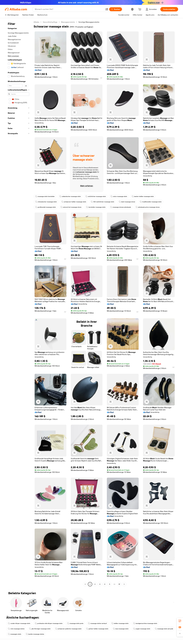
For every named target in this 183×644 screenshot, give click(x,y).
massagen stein (15, 634)
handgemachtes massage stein (145, 623)
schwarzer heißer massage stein (74, 202)
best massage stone (127, 202)
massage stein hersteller (45, 196)
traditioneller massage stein (151, 202)
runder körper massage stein (19, 623)
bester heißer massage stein (143, 196)
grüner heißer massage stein (97, 629)
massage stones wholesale (121, 207)
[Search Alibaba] (69, 9)
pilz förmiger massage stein (40, 629)
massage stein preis (75, 623)
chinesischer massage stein (46, 202)
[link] (180, 621)
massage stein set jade (164, 629)
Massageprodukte (68, 22)
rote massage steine (16, 629)
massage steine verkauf (97, 623)
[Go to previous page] (85, 584)
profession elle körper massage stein (49, 623)
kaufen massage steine (35, 634)
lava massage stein (121, 629)
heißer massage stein (120, 623)
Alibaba (36, 22)
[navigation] (19, 303)
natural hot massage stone (71, 207)
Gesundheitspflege (50, 22)
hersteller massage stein (96, 207)
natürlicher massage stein (96, 196)
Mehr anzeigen (13, 56)
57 (119, 584)
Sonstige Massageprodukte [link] (89, 22)
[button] (107, 9)
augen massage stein (142, 629)
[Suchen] (116, 9)
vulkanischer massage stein (70, 196)
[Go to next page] (124, 584)
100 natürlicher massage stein (102, 202)
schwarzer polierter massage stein (68, 629)
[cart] (140, 10)
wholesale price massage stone (148, 207)
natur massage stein (119, 196)
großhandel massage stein (46, 207)
